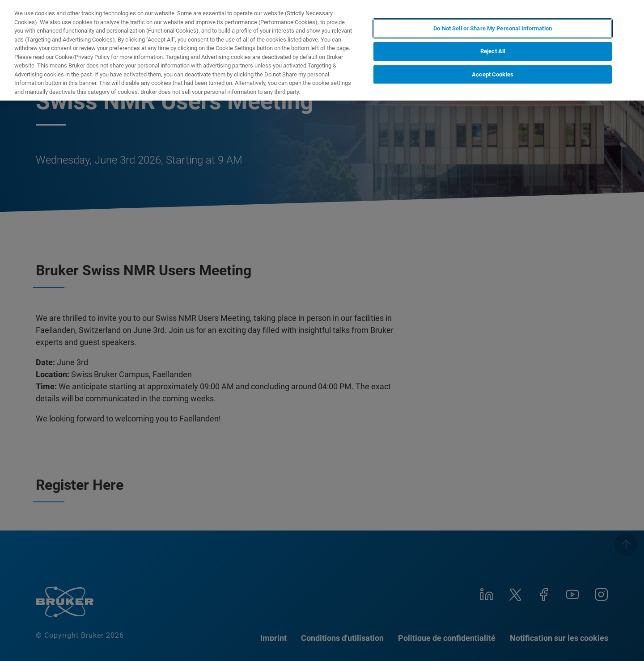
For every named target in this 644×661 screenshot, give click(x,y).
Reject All (493, 51)
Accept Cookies (493, 74)
